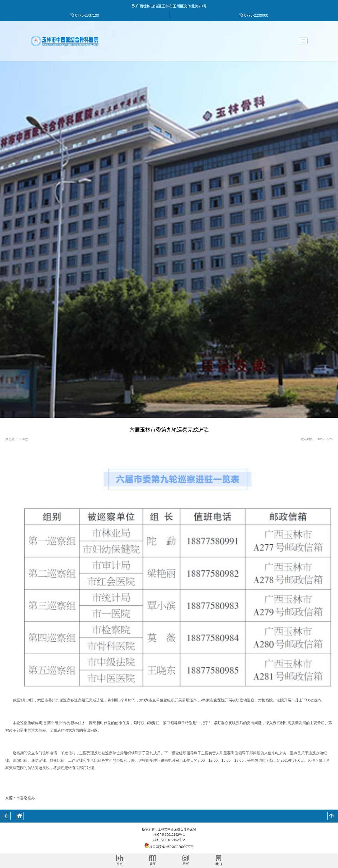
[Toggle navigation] (303, 41)
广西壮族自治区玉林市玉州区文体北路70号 (171, 6)
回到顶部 (331, 816)
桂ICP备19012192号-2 (169, 840)
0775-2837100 (87, 15)
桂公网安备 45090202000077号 (169, 847)
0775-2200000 (256, 15)
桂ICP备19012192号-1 (169, 835)
